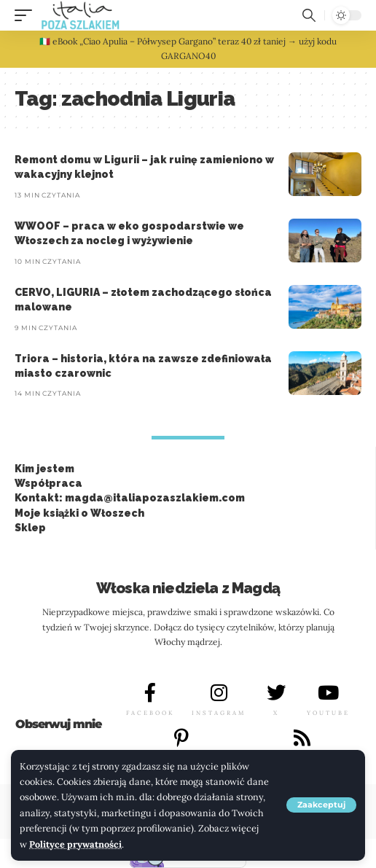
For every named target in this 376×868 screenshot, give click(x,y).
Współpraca (48, 483)
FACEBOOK (150, 713)
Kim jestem (44, 469)
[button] (321, 805)
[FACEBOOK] (150, 692)
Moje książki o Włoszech (79, 513)
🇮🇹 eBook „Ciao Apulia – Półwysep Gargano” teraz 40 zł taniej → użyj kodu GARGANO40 (188, 48)
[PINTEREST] (181, 738)
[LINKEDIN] (302, 738)
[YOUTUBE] (329, 692)
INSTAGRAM (219, 713)
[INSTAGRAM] (219, 692)
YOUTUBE (328, 713)
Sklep (30, 528)
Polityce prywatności (75, 844)
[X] (276, 692)
